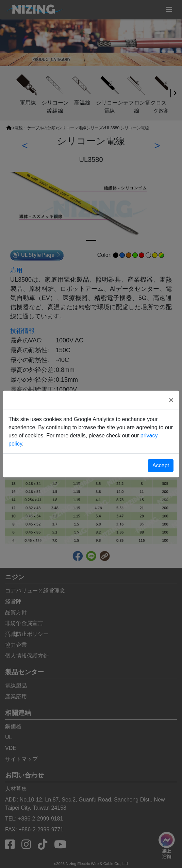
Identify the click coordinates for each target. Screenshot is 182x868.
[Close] (171, 400)
